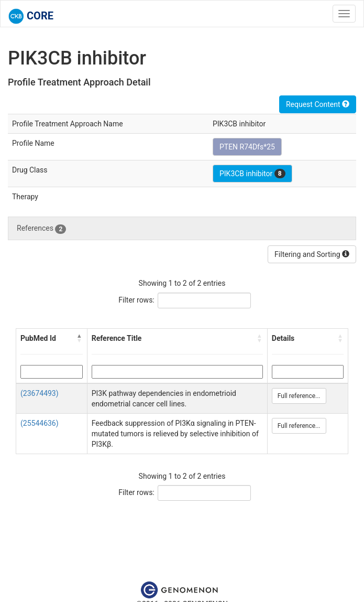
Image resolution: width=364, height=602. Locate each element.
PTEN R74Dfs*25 (247, 147)
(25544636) (40, 423)
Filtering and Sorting (312, 254)
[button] (80, 338)
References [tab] (41, 229)
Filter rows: (136, 300)
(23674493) (40, 393)
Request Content (318, 104)
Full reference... (299, 396)
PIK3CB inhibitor (252, 174)
